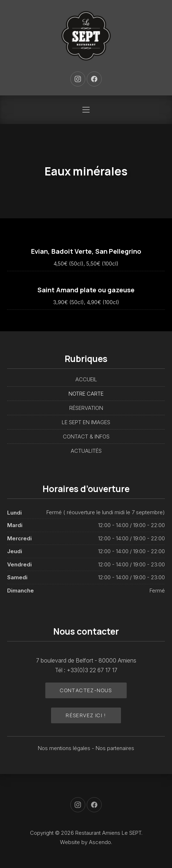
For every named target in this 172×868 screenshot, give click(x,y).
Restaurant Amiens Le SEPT (108, 833)
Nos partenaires (115, 748)
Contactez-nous (86, 690)
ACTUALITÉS (86, 451)
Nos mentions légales (65, 748)
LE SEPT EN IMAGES (86, 422)
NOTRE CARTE (86, 394)
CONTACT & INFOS (86, 437)
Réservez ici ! (86, 715)
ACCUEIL (86, 379)
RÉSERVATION (86, 408)
